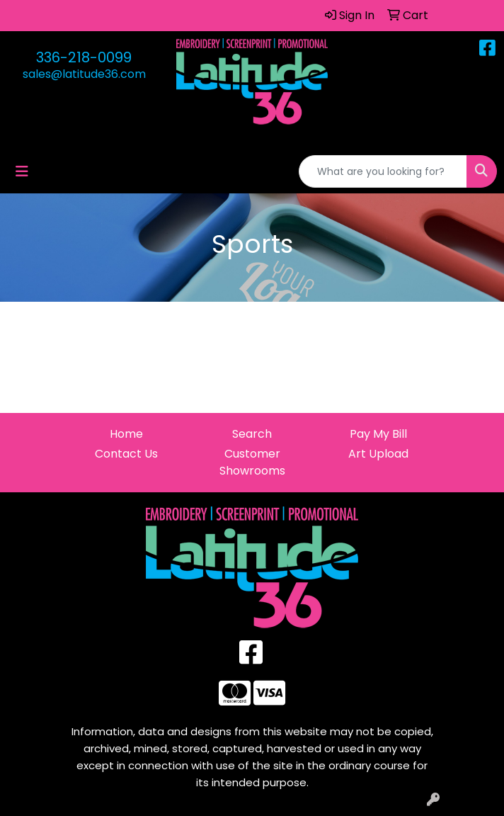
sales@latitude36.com (84, 74)
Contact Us (126, 454)
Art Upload (378, 454)
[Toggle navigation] (22, 171)
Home (126, 434)
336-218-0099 (84, 57)
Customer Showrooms (252, 462)
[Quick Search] (383, 171)
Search (252, 434)
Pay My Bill (378, 434)
